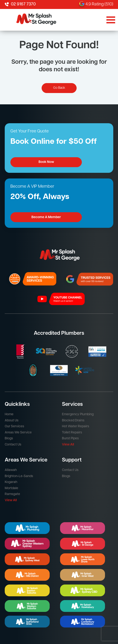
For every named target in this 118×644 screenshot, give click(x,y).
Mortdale (11, 488)
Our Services (14, 426)
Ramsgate (12, 494)
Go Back (59, 88)
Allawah (11, 470)
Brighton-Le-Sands (19, 476)
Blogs (9, 439)
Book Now (46, 162)
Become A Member (46, 217)
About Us (12, 421)
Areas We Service (18, 433)
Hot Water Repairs (76, 426)
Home (9, 414)
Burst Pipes (70, 439)
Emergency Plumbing (78, 414)
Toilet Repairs (72, 433)
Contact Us (13, 445)
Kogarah (11, 482)
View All (68, 445)
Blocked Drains (73, 421)
